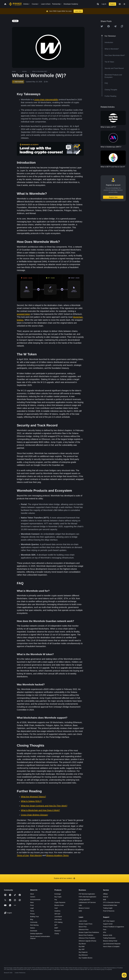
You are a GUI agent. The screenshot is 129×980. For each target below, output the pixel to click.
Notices (33, 928)
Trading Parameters (109, 938)
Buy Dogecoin (83, 952)
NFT (56, 925)
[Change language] (120, 4)
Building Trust (34, 917)
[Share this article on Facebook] (109, 26)
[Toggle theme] (124, 4)
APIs (105, 932)
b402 (80, 911)
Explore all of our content (65, 878)
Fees (105, 930)
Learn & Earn (83, 921)
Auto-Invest (58, 919)
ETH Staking (58, 922)
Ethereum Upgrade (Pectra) (87, 941)
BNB (105, 900)
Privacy (32, 914)
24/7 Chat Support (109, 921)
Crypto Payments (60, 902)
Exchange (58, 894)
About (32, 894)
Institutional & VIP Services (87, 902)
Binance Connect (84, 908)
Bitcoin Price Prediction (86, 935)
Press (32, 905)
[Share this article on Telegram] (115, 26)
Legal (32, 908)
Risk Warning (34, 925)
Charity (57, 934)
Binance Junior (59, 905)
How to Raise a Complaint (111, 947)
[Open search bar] (97, 4)
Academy (57, 911)
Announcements (35, 900)
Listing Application (84, 900)
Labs (80, 905)
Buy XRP (82, 949)
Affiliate (105, 894)
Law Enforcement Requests (112, 944)
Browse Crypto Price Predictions (89, 932)
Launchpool (58, 917)
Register (112, 4)
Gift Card (57, 914)
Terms (32, 911)
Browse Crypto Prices (86, 924)
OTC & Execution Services (111, 902)
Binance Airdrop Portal (110, 941)
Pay (56, 900)
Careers (33, 897)
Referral (106, 897)
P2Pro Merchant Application (88, 897)
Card (56, 908)
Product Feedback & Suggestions (114, 927)
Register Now (113, 197)
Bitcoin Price (83, 927)
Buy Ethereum (83, 955)
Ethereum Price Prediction (87, 938)
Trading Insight (108, 908)
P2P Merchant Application (87, 894)
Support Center (108, 924)
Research (57, 931)
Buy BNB (82, 947)
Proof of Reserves (109, 911)
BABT (56, 928)
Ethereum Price (84, 930)
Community (34, 922)
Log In (104, 4)
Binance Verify (108, 935)
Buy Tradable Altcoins (86, 958)
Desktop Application (36, 934)
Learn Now (78, 11)
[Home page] (15, 4)
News (32, 902)
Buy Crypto (58, 897)
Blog (32, 919)
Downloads (34, 931)
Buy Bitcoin (82, 944)
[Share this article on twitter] (102, 26)
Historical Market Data (110, 905)
